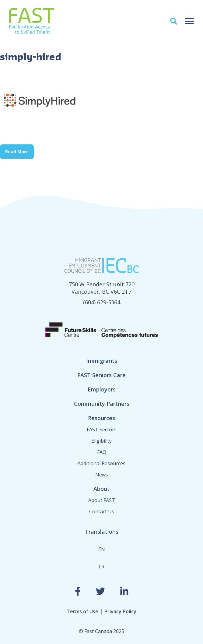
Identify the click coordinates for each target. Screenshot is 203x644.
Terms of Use (82, 611)
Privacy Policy (120, 611)
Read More (17, 152)
